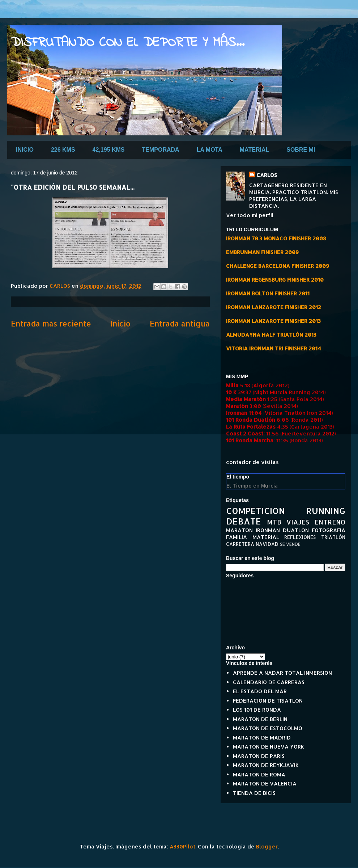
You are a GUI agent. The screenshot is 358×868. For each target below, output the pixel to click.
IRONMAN (268, 530)
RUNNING (326, 511)
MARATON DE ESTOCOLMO (268, 728)
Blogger (267, 846)
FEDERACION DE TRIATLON (268, 701)
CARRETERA (240, 544)
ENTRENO (330, 522)
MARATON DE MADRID (262, 738)
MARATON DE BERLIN (260, 719)
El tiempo (238, 477)
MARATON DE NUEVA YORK (268, 747)
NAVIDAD (267, 544)
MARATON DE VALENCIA (265, 783)
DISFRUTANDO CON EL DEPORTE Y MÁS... (128, 43)
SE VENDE (290, 544)
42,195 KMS (109, 150)
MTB (274, 522)
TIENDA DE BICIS (254, 793)
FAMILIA (236, 537)
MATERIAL (254, 150)
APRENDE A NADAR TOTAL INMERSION (282, 673)
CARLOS (267, 175)
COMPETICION (255, 511)
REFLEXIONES (300, 537)
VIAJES (298, 522)
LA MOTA (210, 150)
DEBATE (244, 521)
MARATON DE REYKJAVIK (266, 765)
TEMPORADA (161, 150)
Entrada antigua (180, 323)
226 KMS (63, 150)
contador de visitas (252, 462)
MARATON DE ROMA (259, 774)
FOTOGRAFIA (329, 530)
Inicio (120, 323)
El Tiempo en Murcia (252, 486)
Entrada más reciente (51, 323)
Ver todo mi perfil (250, 215)
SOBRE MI (301, 150)
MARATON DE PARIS (259, 756)
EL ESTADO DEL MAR (260, 691)
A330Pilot (182, 846)
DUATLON (296, 530)
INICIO (25, 150)
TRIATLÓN (333, 537)
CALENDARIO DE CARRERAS (269, 682)
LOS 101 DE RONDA (257, 710)
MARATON (239, 530)
